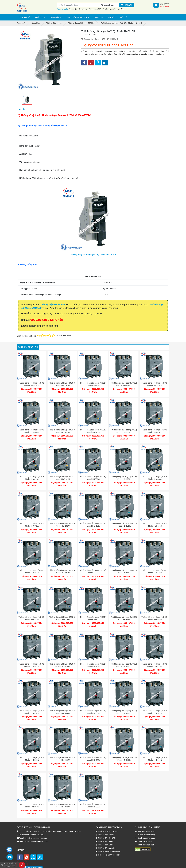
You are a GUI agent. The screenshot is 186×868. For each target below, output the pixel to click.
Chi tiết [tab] (22, 110)
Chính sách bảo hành (145, 825)
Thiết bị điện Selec (104, 829)
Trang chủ (25, 17)
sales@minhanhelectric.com (36, 825)
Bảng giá (98, 17)
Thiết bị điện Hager (105, 822)
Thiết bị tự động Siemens (107, 819)
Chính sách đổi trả (144, 829)
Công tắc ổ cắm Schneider (108, 842)
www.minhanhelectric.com (37, 829)
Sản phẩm (55, 17)
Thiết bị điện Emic (104, 832)
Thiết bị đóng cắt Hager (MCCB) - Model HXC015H (93, 255)
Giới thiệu (40, 17)
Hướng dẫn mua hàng (145, 822)
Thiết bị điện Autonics (106, 835)
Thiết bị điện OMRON (106, 825)
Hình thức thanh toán (78, 17)
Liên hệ (124, 17)
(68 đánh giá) (90, 34)
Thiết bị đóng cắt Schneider (108, 839)
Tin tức (111, 17)
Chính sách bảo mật (144, 832)
